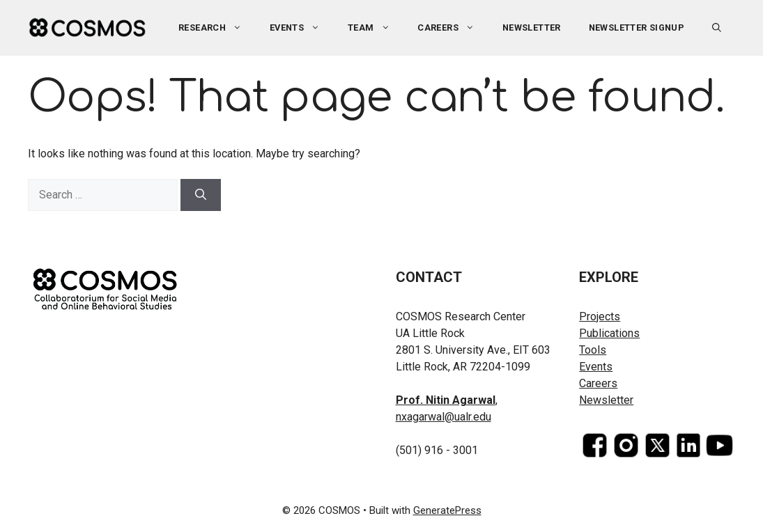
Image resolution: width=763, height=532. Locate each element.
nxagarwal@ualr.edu (444, 417)
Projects (600, 316)
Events (302, 28)
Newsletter (532, 28)
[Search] (201, 195)
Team (376, 28)
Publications (609, 333)
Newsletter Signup (637, 28)
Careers (453, 28)
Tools (593, 350)
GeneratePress (447, 510)
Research (217, 28)
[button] (717, 28)
